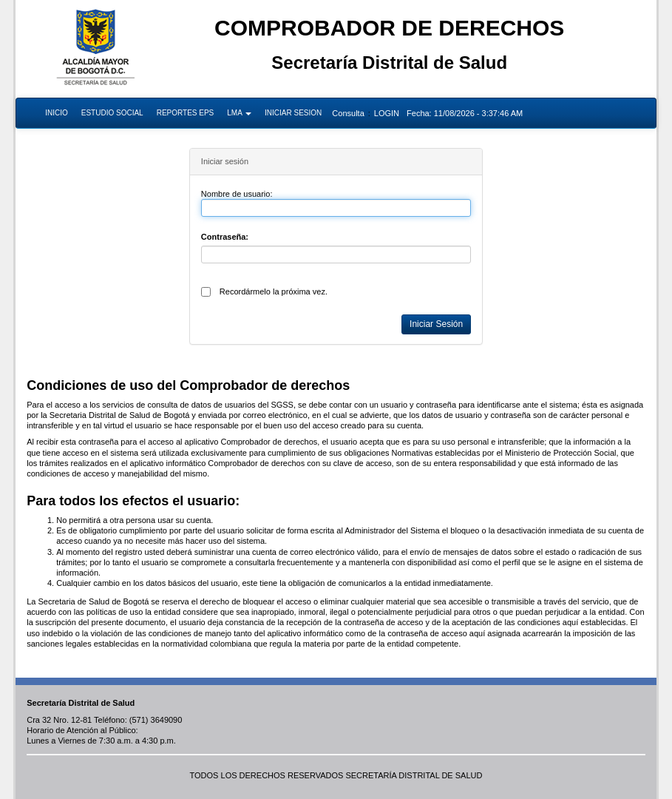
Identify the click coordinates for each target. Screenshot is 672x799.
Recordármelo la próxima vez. (274, 291)
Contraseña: (225, 237)
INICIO (57, 113)
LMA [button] (239, 113)
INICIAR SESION (293, 113)
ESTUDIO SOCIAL (112, 113)
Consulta (348, 113)
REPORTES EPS (186, 113)
